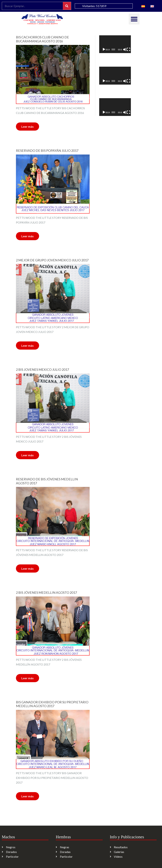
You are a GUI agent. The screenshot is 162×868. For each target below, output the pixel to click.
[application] (115, 44)
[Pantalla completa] (129, 49)
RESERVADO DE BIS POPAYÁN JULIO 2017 (47, 151)
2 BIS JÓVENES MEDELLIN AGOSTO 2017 (46, 593)
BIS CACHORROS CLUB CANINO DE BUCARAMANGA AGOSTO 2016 (42, 39)
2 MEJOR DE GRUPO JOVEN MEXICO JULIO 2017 (52, 260)
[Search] (67, 6)
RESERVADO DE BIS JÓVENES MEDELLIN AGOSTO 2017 (47, 481)
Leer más (28, 127)
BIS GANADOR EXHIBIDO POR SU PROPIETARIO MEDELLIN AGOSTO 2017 (52, 704)
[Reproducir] (104, 49)
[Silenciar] (125, 49)
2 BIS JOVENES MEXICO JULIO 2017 (42, 370)
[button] (134, 19)
